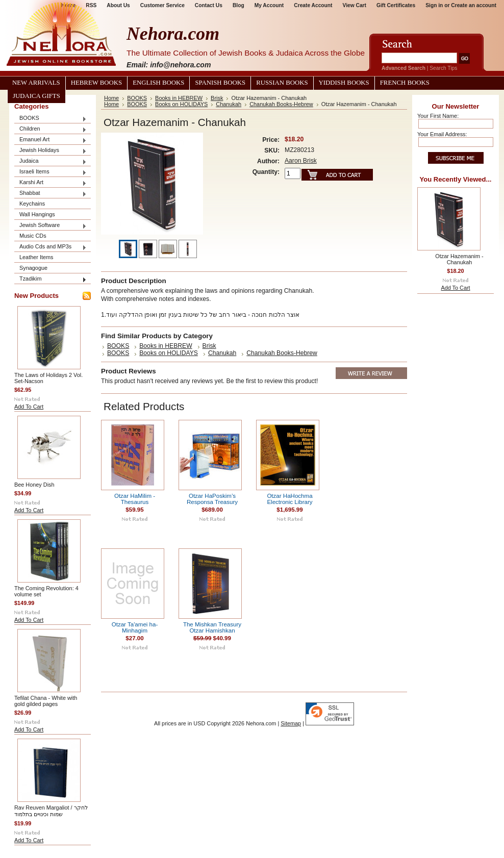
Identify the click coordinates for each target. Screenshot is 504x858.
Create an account (474, 5)
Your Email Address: (442, 134)
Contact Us (209, 5)
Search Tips (443, 68)
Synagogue (33, 268)
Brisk (217, 98)
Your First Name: (438, 116)
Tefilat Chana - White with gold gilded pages (46, 701)
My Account (269, 5)
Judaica (51, 161)
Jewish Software (51, 226)
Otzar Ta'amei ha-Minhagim (135, 627)
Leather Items (36, 257)
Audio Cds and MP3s (51, 247)
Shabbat (51, 194)
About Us (118, 5)
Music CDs (33, 236)
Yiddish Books (344, 83)
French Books (405, 83)
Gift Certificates (396, 5)
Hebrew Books (96, 83)
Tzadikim (51, 279)
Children (51, 129)
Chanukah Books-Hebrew (281, 104)
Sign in (434, 5)
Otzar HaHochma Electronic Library (289, 499)
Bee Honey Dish (34, 485)
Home (111, 98)
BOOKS (51, 119)
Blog (238, 5)
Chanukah (229, 104)
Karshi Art (51, 183)
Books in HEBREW (179, 98)
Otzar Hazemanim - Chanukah (459, 259)
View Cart (355, 5)
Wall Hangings (37, 214)
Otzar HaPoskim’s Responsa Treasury (212, 499)
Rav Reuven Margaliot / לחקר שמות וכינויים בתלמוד (51, 811)
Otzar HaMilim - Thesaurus (135, 499)
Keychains (32, 204)
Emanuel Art (51, 140)
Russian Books (282, 83)
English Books (158, 83)
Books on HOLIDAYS (181, 104)
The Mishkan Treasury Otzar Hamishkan (212, 627)
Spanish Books (220, 83)
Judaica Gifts (36, 96)
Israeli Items (51, 172)
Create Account (313, 5)
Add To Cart (29, 407)
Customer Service (162, 5)
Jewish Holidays (51, 151)
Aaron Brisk (301, 161)
